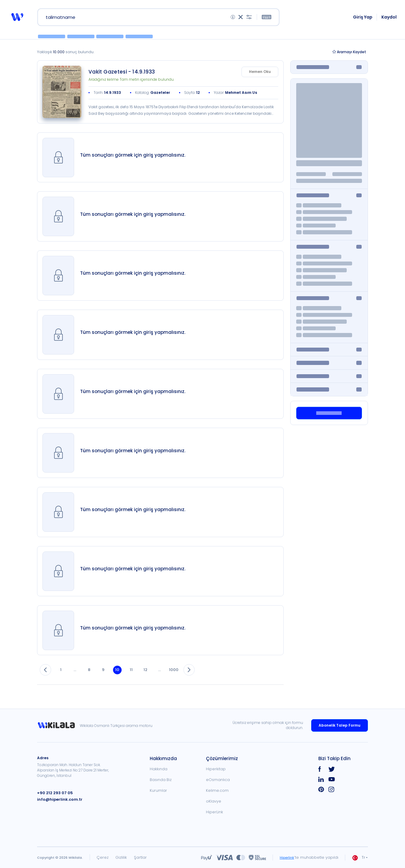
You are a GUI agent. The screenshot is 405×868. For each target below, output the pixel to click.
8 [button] (94, 677)
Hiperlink (286, 857)
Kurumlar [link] (158, 790)
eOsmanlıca (218, 780)
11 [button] (140, 677)
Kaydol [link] (390, 19)
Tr (359, 858)
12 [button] (156, 677)
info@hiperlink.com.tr (58, 799)
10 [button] (125, 677)
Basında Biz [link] (161, 780)
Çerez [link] (103, 857)
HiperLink (214, 812)
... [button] (78, 677)
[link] (62, 95)
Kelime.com (217, 790)
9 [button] (109, 677)
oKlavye (214, 801)
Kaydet (349, 55)
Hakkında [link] (159, 769)
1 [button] (63, 677)
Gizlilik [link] (121, 857)
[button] (17, 19)
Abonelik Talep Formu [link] (340, 725)
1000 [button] (187, 677)
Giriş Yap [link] (363, 19)
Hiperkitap (216, 769)
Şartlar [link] (140, 857)
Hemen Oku (260, 75)
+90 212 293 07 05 (54, 793)
